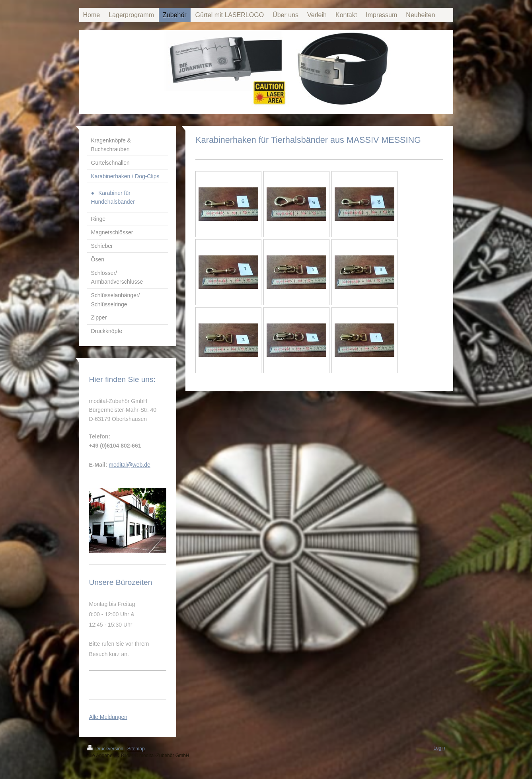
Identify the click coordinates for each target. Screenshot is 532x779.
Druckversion (106, 749)
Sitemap (136, 749)
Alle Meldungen (108, 717)
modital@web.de (130, 465)
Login (439, 748)
